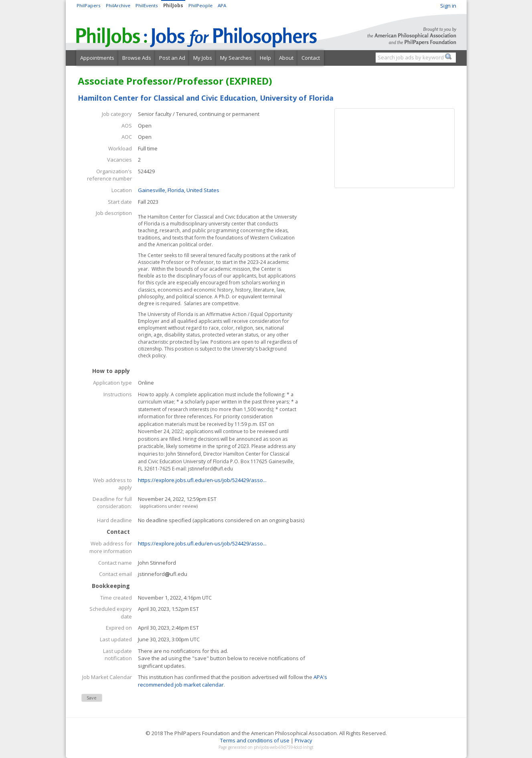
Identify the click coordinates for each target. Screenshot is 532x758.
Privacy (303, 740)
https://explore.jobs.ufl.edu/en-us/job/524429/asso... (202, 480)
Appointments (97, 58)
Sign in (448, 6)
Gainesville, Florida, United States (179, 190)
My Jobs (203, 58)
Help (265, 58)
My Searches (236, 58)
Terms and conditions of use (255, 740)
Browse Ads (137, 58)
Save (92, 698)
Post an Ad (172, 58)
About (286, 58)
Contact (311, 58)
